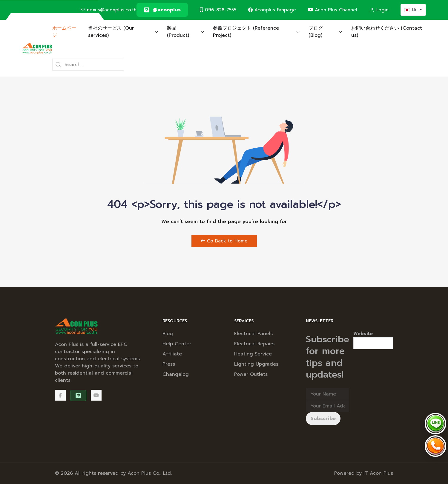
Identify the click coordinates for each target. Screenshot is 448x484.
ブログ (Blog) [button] (325, 32)
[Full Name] (327, 394)
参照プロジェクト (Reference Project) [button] (256, 32)
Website (363, 334)
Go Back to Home (224, 241)
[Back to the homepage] (37, 48)
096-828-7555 (218, 10)
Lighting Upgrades (256, 364)
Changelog (176, 374)
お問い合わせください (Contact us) (387, 32)
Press (169, 364)
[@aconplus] (162, 10)
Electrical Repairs (254, 344)
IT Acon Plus (378, 473)
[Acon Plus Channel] (96, 395)
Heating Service (253, 354)
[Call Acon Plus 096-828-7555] (435, 446)
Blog (168, 334)
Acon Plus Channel (333, 10)
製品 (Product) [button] (185, 32)
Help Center (177, 344)
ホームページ (64, 32)
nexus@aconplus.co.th (109, 10)
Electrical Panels (253, 334)
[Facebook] (60, 395)
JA (411, 10)
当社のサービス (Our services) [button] (123, 32)
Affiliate (172, 354)
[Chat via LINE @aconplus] (435, 424)
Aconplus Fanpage (272, 10)
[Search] (88, 65)
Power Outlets (251, 374)
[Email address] (327, 406)
